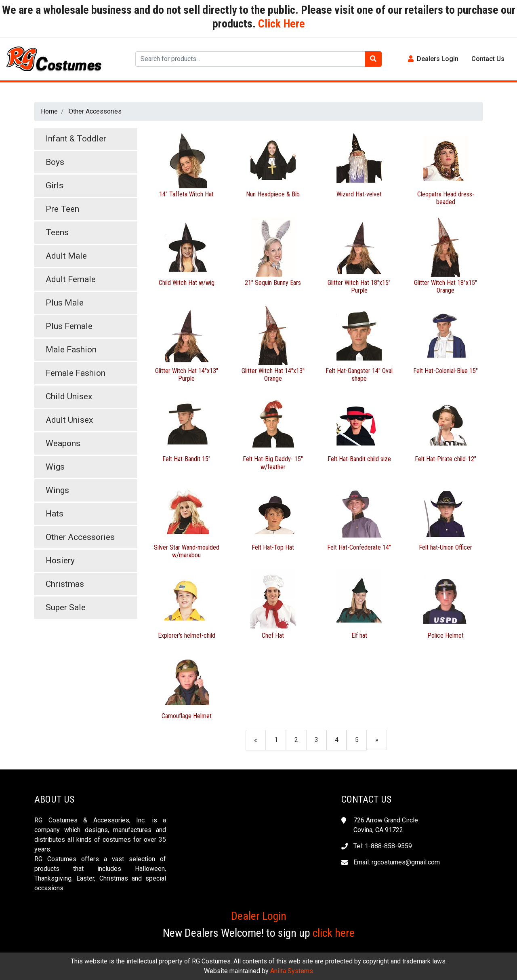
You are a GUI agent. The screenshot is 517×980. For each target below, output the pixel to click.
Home (49, 111)
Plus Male (65, 303)
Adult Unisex (69, 420)
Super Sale (66, 607)
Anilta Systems (292, 971)
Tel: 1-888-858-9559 (383, 846)
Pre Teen (62, 209)
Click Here (280, 24)
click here (334, 933)
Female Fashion (76, 373)
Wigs (55, 467)
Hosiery (60, 561)
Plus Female (69, 326)
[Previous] (256, 740)
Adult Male (66, 256)
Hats (55, 514)
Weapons (63, 443)
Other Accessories (95, 111)
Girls (55, 185)
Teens (57, 232)
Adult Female (71, 279)
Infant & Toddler (76, 139)
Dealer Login (259, 916)
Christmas (65, 584)
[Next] (377, 740)
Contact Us (488, 59)
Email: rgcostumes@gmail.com (397, 862)
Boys (55, 162)
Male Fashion (71, 350)
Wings (57, 490)
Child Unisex (69, 396)
